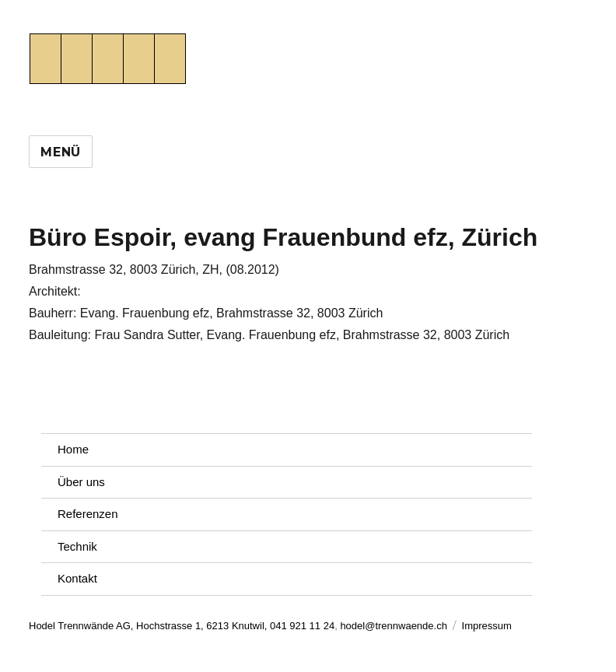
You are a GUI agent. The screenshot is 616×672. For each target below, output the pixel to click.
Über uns (81, 482)
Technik (77, 546)
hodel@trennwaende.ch (394, 626)
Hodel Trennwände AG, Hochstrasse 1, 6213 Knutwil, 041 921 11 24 (182, 626)
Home (73, 449)
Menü (61, 152)
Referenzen (88, 514)
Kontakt (77, 578)
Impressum (487, 626)
